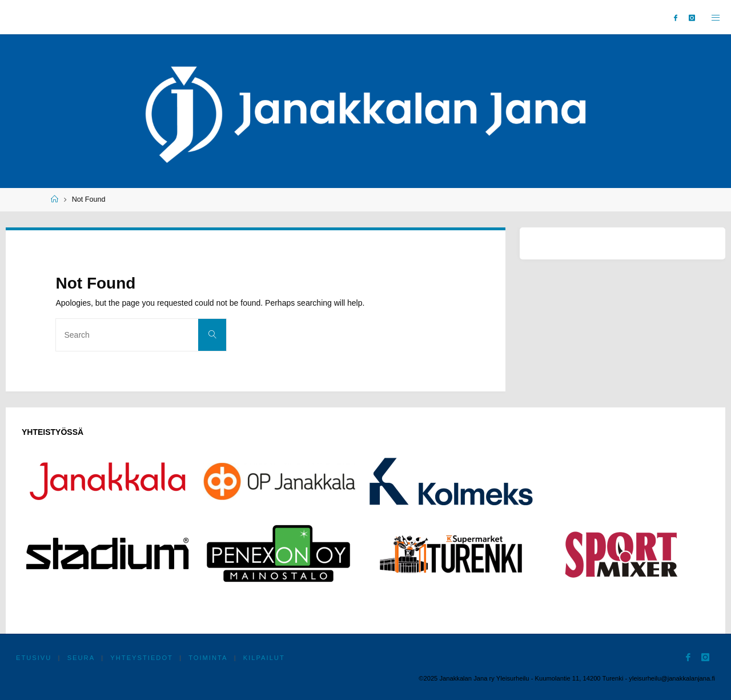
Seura (81, 658)
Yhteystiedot (142, 658)
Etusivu (34, 658)
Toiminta (208, 658)
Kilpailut (264, 658)
